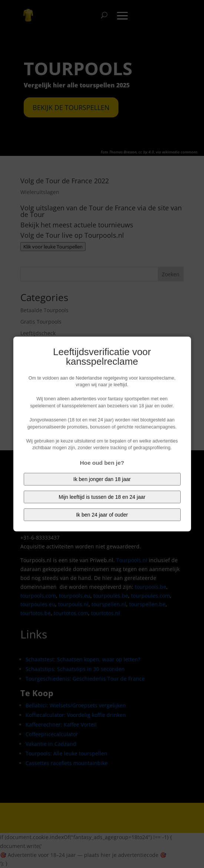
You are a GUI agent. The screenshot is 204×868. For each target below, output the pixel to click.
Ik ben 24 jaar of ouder (102, 515)
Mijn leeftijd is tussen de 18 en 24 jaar (102, 497)
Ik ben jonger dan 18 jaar (102, 479)
